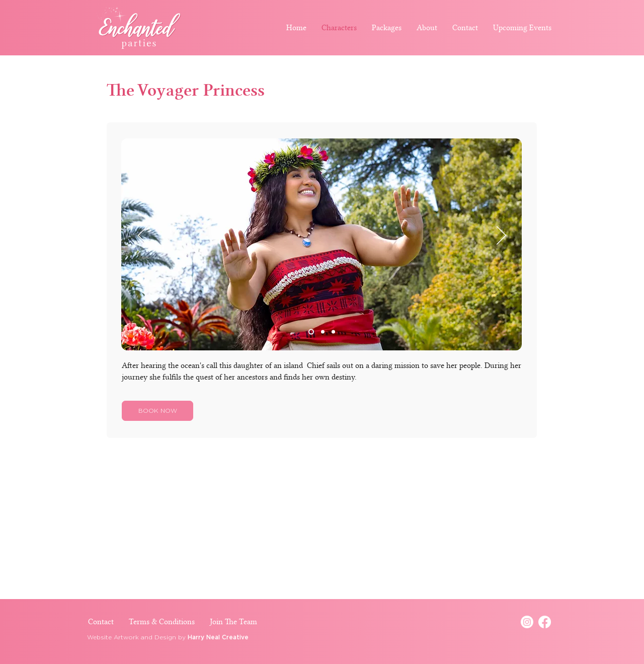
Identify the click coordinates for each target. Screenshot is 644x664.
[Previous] (143, 236)
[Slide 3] (333, 332)
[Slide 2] (323, 332)
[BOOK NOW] (157, 411)
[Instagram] (527, 622)
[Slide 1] (311, 332)
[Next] (501, 236)
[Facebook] (545, 622)
